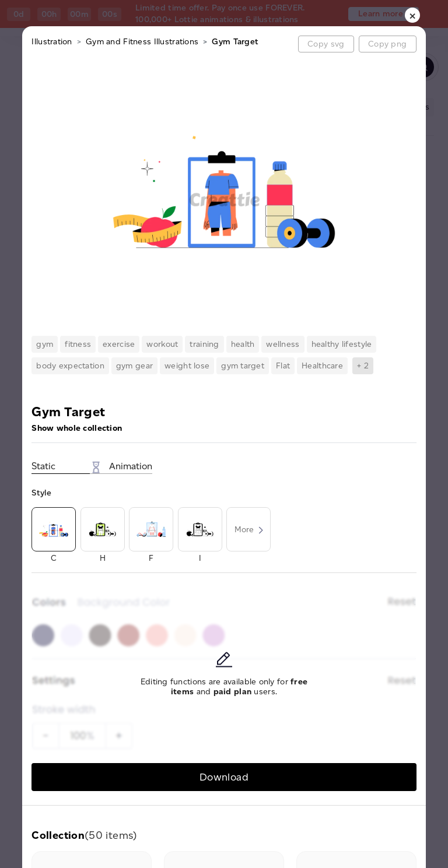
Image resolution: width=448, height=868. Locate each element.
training (204, 344)
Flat (283, 366)
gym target (243, 366)
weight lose (187, 366)
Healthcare (322, 366)
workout (162, 344)
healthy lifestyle (342, 344)
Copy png (387, 44)
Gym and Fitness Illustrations (142, 42)
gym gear (134, 366)
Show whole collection (77, 428)
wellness (283, 344)
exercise (119, 344)
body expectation (70, 366)
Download (224, 777)
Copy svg (326, 44)
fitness (78, 344)
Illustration (52, 42)
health (243, 344)
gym (45, 344)
